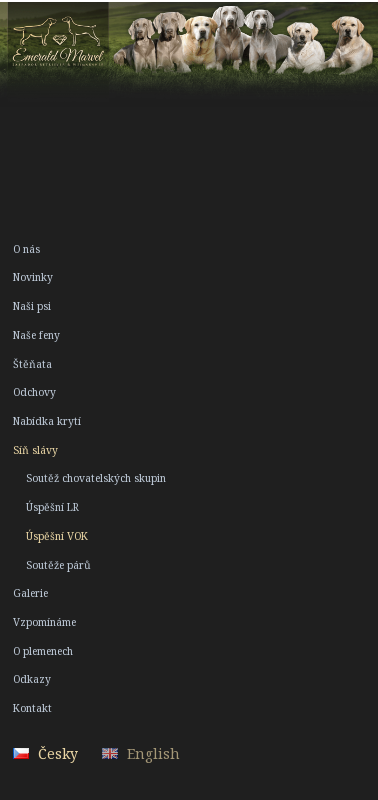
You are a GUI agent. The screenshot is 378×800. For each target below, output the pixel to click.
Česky (58, 753)
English (153, 753)
